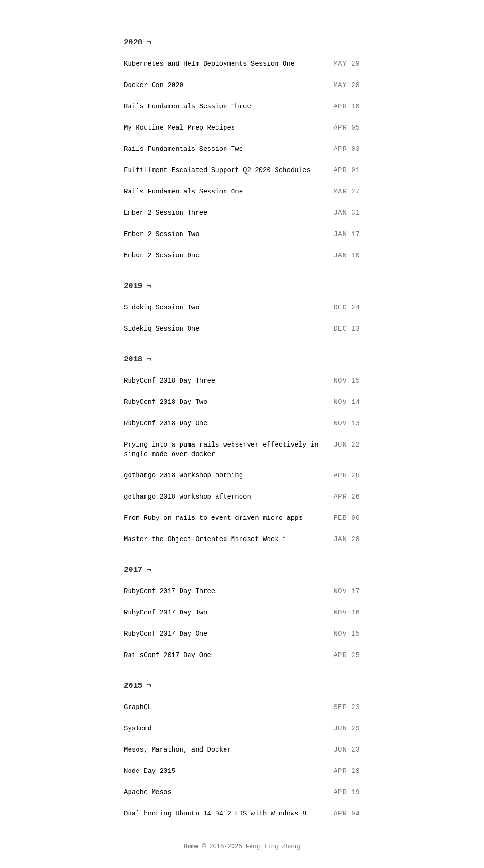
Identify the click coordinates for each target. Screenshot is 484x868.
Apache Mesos (148, 792)
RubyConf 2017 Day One (165, 634)
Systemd (138, 728)
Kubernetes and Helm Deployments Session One (209, 64)
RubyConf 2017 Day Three (169, 591)
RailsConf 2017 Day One (168, 655)
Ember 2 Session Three (165, 213)
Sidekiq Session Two (162, 307)
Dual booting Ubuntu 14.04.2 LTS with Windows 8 (215, 814)
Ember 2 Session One (162, 255)
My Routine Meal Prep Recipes (179, 128)
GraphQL (138, 707)
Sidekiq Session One (162, 329)
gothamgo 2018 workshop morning (183, 475)
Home (191, 846)
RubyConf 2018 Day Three (169, 381)
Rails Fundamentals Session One (183, 192)
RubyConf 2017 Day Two (165, 613)
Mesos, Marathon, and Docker (177, 750)
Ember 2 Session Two (162, 234)
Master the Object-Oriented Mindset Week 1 (205, 539)
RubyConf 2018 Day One (165, 423)
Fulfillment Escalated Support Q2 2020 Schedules (217, 170)
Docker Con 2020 (154, 85)
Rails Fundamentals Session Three (187, 106)
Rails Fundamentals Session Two (183, 149)
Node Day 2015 (150, 771)
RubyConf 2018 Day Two (165, 402)
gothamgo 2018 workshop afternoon (187, 497)
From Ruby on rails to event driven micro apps (213, 518)
